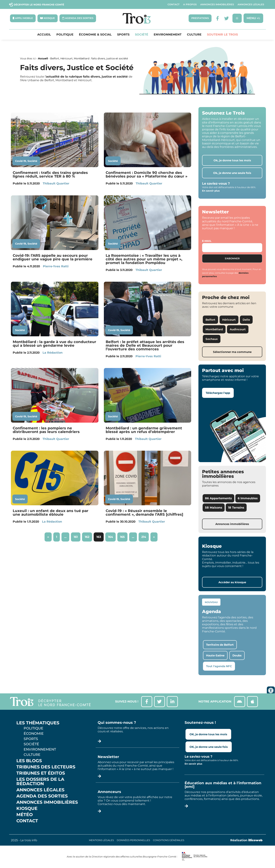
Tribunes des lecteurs (46, 767)
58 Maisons (214, 508)
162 (88, 536)
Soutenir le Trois (222, 35)
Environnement (168, 35)
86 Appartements (218, 498)
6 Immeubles (248, 498)
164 (112, 536)
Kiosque (27, 808)
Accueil (44, 35)
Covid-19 (21, 161)
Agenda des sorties (42, 796)
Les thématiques (38, 723)
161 (77, 536)
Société (142, 35)
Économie (34, 733)
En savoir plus (211, 191)
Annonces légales (251, 4)
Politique (65, 35)
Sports (123, 35)
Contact (174, 4)
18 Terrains (236, 508)
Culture (194, 35)
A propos (190, 4)
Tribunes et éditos (41, 773)
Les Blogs (29, 761)
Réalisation (246, 840)
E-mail (207, 241)
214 (145, 536)
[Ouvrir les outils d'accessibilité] (271, 690)
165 (124, 536)
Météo (25, 815)
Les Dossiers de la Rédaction (40, 782)
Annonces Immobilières (217, 4)
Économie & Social (95, 35)
